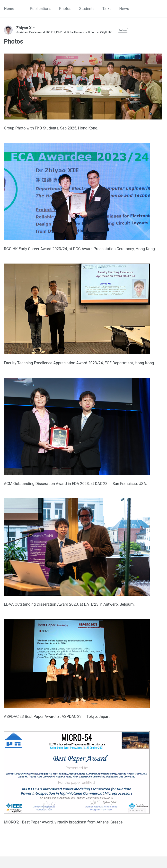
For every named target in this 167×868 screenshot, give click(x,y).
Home (9, 9)
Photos (65, 9)
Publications (41, 9)
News (124, 9)
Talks (107, 9)
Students (87, 9)
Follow (123, 30)
